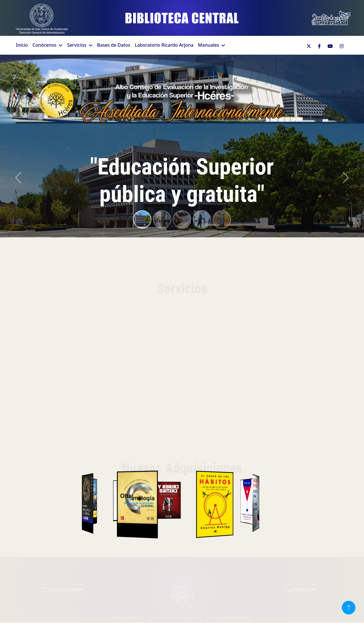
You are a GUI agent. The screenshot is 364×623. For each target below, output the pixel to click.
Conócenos (44, 45)
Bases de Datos (114, 45)
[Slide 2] (162, 219)
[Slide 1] (142, 219)
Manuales (208, 45)
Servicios (77, 45)
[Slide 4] (202, 219)
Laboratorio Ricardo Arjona (164, 45)
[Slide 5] (222, 219)
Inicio (22, 45)
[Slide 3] (182, 219)
